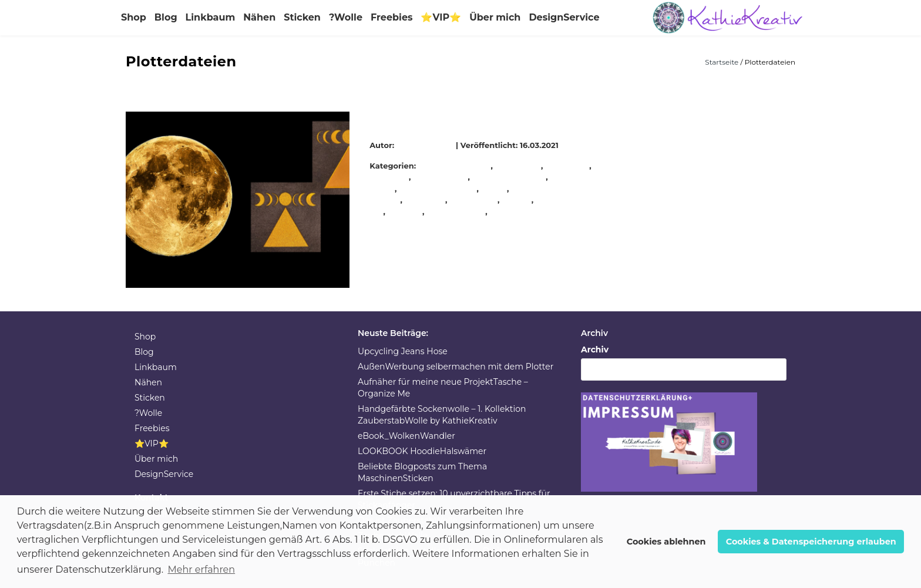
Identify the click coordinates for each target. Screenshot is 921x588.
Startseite (722, 62)
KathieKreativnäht (509, 177)
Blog (166, 17)
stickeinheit (474, 200)
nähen (494, 189)
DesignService (564, 17)
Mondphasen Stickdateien (444, 117)
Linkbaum (211, 17)
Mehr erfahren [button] (201, 569)
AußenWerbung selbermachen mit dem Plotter (456, 367)
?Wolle (346, 17)
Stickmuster (515, 211)
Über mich (495, 17)
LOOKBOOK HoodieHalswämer (422, 451)
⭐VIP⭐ (441, 17)
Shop (134, 17)
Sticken (302, 17)
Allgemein (470, 166)
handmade (567, 166)
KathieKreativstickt (438, 189)
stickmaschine (456, 211)
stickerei (405, 211)
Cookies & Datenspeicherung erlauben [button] (811, 542)
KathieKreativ (427, 145)
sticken (517, 200)
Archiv (595, 350)
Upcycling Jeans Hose (403, 351)
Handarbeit (518, 166)
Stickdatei (425, 200)
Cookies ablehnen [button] (666, 542)
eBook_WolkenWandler (406, 436)
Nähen (259, 17)
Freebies (391, 17)
